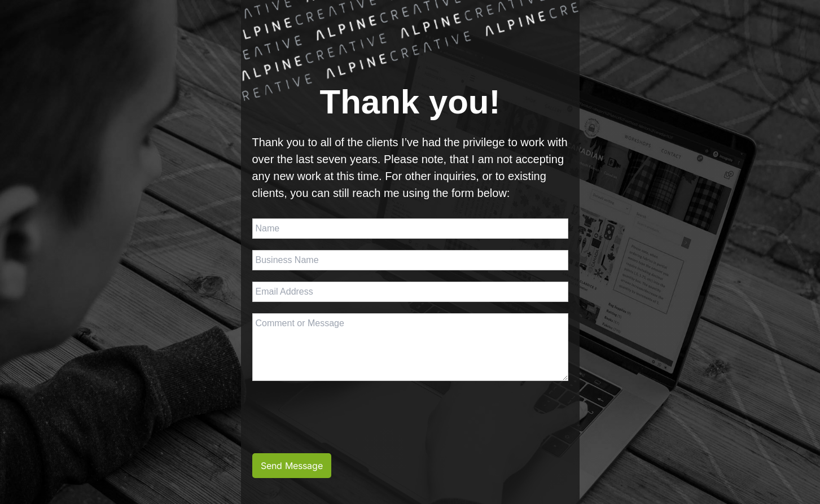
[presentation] (338, 414)
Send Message (292, 466)
